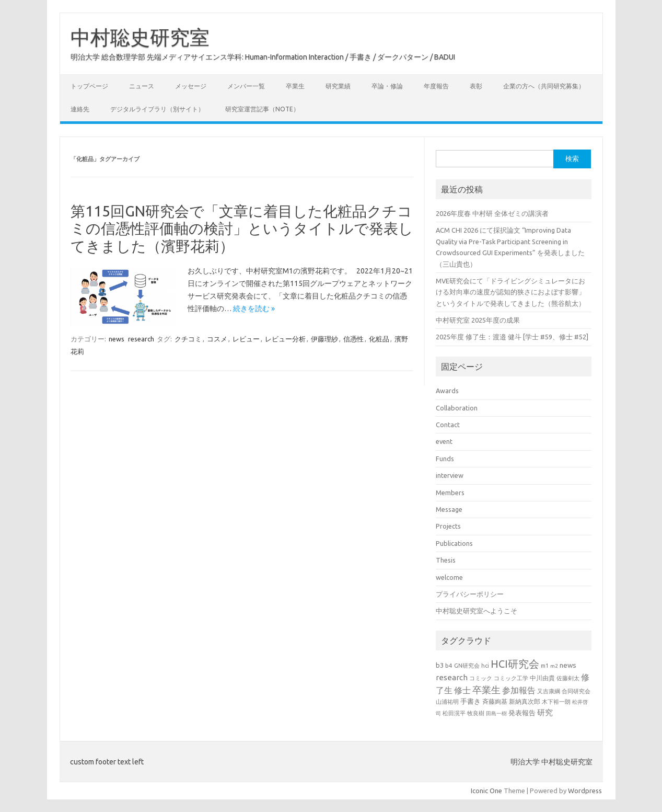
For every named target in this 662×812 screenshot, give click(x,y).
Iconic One (486, 791)
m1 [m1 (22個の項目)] (545, 666)
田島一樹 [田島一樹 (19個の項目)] (496, 713)
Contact (448, 425)
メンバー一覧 (246, 86)
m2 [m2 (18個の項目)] (554, 666)
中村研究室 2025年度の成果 (478, 320)
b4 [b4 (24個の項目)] (449, 665)
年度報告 (436, 86)
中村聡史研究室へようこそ (477, 611)
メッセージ (191, 86)
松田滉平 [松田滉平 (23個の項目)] (454, 713)
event (444, 441)
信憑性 (353, 339)
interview (450, 475)
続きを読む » (254, 308)
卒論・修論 (387, 86)
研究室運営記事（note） (262, 109)
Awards (447, 391)
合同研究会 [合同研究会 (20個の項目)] (576, 691)
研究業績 (338, 86)
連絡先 (80, 109)
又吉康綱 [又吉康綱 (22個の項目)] (549, 691)
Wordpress (585, 791)
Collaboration (457, 408)
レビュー (246, 339)
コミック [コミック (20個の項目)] (481, 678)
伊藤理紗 (324, 339)
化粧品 (379, 339)
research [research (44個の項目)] (452, 677)
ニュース (142, 86)
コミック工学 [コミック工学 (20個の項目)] (511, 678)
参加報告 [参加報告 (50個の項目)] (519, 690)
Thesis (446, 560)
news (117, 339)
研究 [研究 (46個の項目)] (545, 712)
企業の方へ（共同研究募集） (544, 86)
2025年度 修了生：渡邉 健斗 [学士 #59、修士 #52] (512, 337)
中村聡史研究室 (140, 37)
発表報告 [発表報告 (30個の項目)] (522, 713)
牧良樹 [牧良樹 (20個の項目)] (476, 713)
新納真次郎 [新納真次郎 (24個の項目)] (525, 701)
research (141, 339)
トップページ (89, 86)
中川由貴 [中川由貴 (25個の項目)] (542, 678)
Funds (445, 459)
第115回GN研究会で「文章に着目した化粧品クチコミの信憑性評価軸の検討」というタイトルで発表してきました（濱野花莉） (242, 228)
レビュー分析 (285, 339)
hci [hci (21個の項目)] (485, 666)
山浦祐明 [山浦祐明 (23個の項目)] (447, 701)
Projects (448, 526)
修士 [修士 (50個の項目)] (462, 690)
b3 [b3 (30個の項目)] (440, 665)
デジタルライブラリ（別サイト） (157, 109)
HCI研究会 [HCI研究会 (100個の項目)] (515, 664)
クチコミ (188, 339)
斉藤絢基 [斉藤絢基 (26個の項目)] (495, 701)
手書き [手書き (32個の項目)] (471, 701)
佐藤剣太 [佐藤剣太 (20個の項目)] (568, 678)
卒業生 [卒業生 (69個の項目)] (486, 690)
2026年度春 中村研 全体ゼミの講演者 (492, 213)
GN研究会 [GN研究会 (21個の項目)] (467, 666)
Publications (454, 543)
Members (450, 493)
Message (449, 509)
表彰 (476, 86)
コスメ (217, 339)
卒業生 (295, 86)
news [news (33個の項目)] (568, 665)
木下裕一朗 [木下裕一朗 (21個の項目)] (556, 702)
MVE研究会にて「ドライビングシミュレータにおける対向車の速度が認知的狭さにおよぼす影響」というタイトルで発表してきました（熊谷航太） (510, 292)
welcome (449, 577)
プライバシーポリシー (470, 594)
